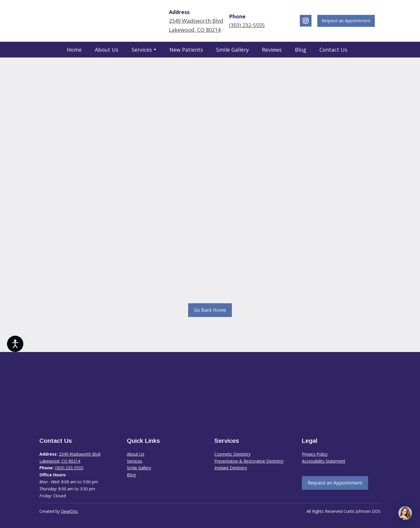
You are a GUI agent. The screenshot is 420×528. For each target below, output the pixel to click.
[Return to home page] (94, 21)
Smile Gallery (232, 50)
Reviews (272, 50)
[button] (306, 21)
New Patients (186, 50)
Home (74, 50)
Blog (301, 50)
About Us (107, 50)
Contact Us (333, 50)
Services (142, 50)
